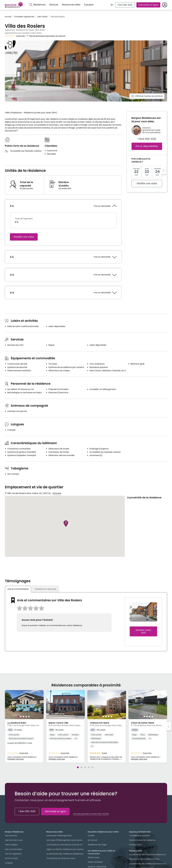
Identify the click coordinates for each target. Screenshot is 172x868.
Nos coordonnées (14, 849)
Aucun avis (21, 36)
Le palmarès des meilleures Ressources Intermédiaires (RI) (148, 864)
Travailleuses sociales (140, 836)
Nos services (11, 836)
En (112, 5)
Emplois (9, 863)
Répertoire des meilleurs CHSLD (144, 859)
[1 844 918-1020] (125, 5)
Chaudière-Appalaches (24, 17)
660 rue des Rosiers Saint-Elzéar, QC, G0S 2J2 (47, 36)
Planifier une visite (24, 237)
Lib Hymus (93, 840)
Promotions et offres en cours (61, 858)
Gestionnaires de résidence (142, 840)
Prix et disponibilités (147, 146)
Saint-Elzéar (42, 17)
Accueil (8, 17)
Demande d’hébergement (59, 836)
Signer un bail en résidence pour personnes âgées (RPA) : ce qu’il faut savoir (65, 849)
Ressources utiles (71, 5)
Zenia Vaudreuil (95, 862)
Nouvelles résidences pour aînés (103, 832)
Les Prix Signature (13, 854)
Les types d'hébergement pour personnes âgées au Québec (65, 840)
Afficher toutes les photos (149, 96)
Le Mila (91, 836)
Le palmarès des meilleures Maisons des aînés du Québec (148, 855)
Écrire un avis (11, 858)
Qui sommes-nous (14, 840)
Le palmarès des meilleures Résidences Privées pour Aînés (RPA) (65, 854)
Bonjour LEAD (135, 845)
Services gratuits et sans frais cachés (91, 814)
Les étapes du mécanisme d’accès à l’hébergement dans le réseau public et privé (65, 845)
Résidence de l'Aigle (97, 845)
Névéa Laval (94, 857)
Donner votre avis (143, 631)
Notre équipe (11, 845)
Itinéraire (57, 493)
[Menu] (14, 5)
